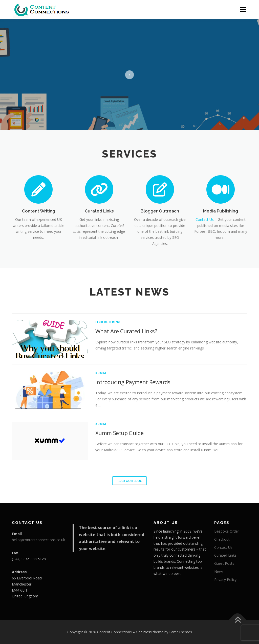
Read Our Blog (129, 481)
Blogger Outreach (160, 211)
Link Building (108, 322)
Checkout (222, 539)
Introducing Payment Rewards (133, 382)
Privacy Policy (225, 580)
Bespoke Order (227, 531)
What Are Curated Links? (126, 331)
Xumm (101, 373)
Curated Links (99, 211)
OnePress (144, 632)
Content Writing (39, 211)
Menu (243, 9)
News (219, 571)
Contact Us (205, 219)
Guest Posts (224, 563)
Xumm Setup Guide (119, 433)
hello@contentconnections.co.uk (38, 540)
